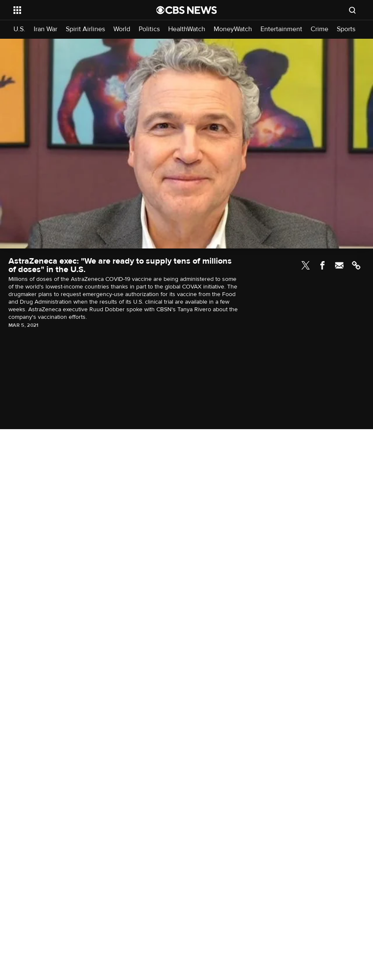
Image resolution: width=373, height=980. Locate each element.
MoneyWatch (233, 29)
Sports (346, 29)
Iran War (46, 29)
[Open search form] (352, 10)
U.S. (19, 29)
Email (339, 265)
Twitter (306, 265)
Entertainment (281, 29)
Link (356, 265)
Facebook (322, 265)
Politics (149, 29)
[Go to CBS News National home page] (187, 10)
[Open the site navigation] (71, 10)
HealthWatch (187, 29)
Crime (319, 29)
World (122, 29)
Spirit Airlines (85, 29)
